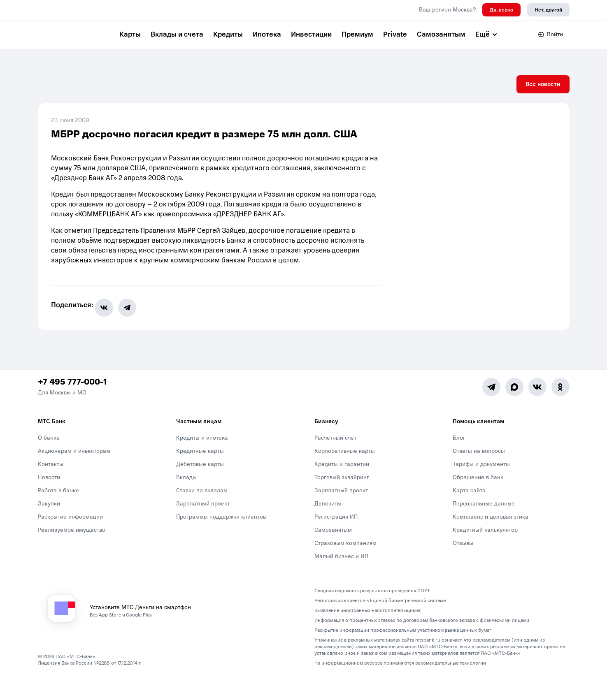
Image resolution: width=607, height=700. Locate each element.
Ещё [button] (487, 34)
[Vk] (537, 408)
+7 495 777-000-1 (72, 403)
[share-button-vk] (109, 328)
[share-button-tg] (132, 328)
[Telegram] (491, 408)
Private (395, 34)
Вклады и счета (177, 34)
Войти (550, 34)
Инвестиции (311, 34)
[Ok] (560, 408)
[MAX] (514, 408)
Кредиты (228, 34)
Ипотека (267, 34)
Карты (130, 34)
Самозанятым (441, 34)
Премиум (357, 34)
